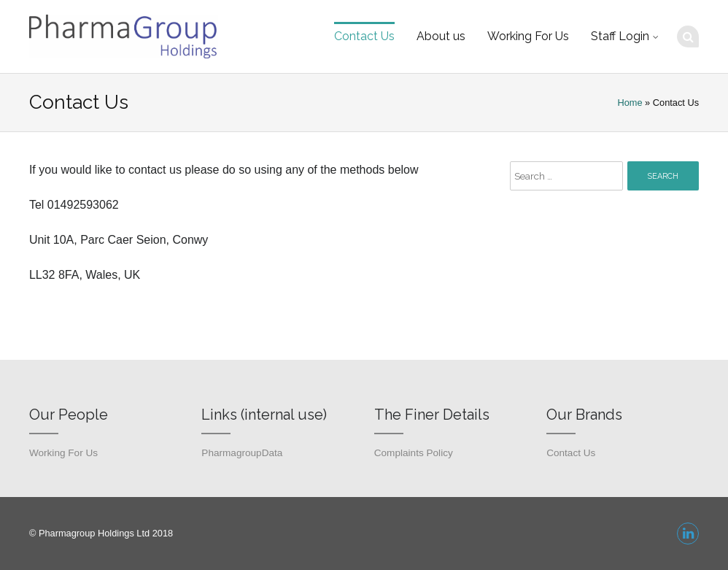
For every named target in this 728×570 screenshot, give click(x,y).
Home (630, 103)
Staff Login (620, 36)
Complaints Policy (414, 453)
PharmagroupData (242, 453)
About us (441, 36)
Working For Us (528, 36)
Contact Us (364, 36)
